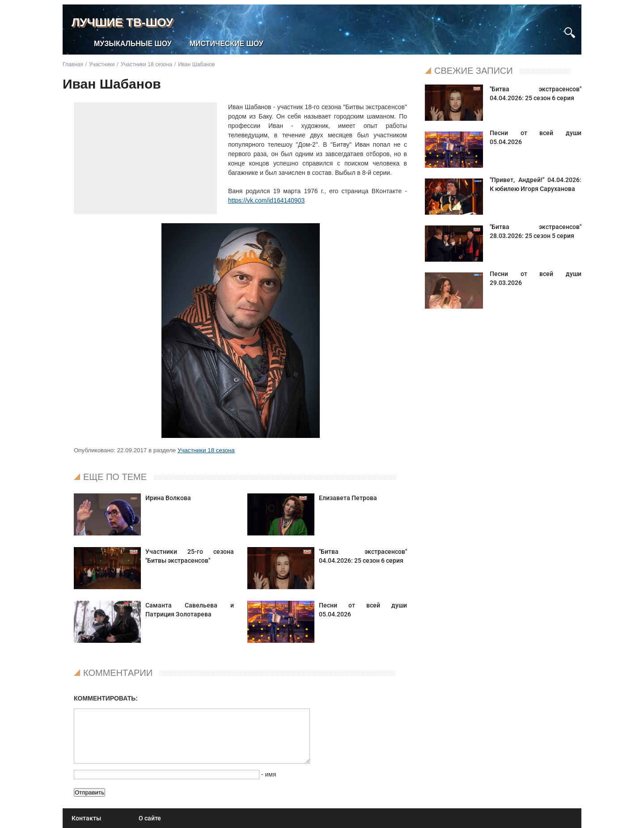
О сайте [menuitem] (150, 818)
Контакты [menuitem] (86, 818)
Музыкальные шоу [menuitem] (133, 44)
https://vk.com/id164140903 (266, 200)
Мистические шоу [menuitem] (227, 44)
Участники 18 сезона (206, 450)
